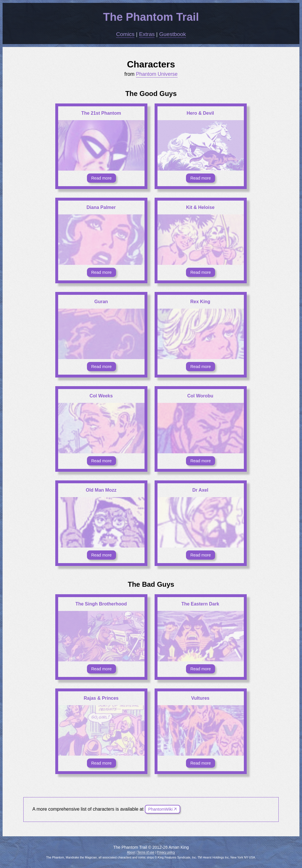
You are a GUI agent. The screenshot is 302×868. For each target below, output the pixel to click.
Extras (147, 34)
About (131, 852)
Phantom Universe (157, 74)
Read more (101, 178)
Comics (125, 34)
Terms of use (146, 852)
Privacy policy (166, 852)
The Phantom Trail (151, 17)
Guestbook (173, 34)
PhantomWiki (161, 809)
